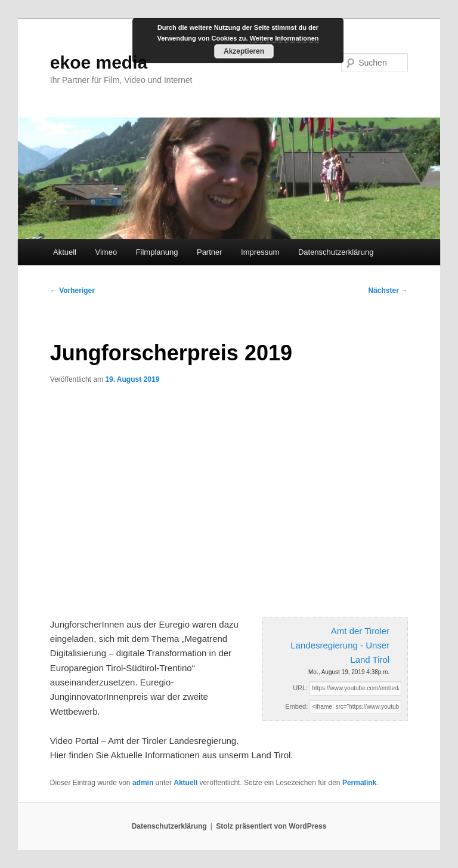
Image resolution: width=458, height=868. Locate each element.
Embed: (296, 706)
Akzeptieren (244, 51)
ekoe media (99, 62)
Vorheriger (72, 291)
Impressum (260, 252)
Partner (210, 252)
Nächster (389, 291)
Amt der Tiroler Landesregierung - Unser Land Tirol (340, 645)
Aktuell (65, 252)
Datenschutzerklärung (336, 252)
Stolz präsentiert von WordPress (271, 826)
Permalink (359, 783)
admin (143, 783)
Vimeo (106, 252)
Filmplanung (157, 252)
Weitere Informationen (284, 38)
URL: (300, 688)
